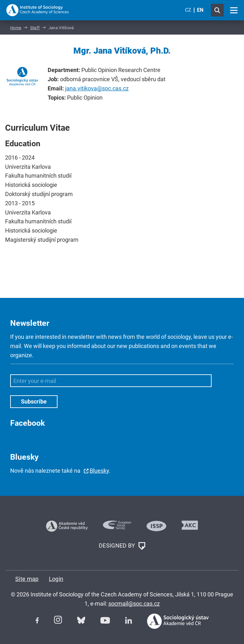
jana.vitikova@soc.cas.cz (97, 88)
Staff (35, 28)
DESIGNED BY (122, 546)
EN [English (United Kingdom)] (200, 10)
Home (16, 28)
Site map (27, 579)
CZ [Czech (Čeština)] (188, 10)
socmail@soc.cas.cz (134, 604)
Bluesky (99, 471)
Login (56, 579)
